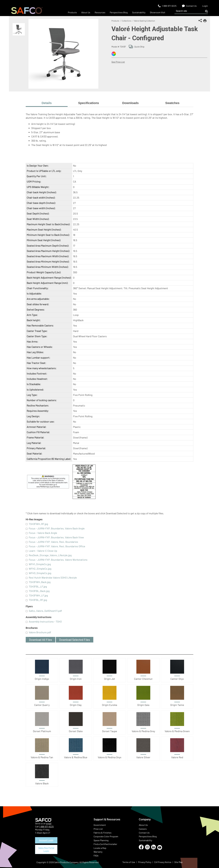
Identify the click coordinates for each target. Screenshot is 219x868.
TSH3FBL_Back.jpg (39, 591)
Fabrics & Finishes (103, 833)
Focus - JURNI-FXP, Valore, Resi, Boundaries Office (57, 546)
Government (100, 825)
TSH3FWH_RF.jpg (38, 524)
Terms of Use (129, 862)
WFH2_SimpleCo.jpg (40, 569)
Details (47, 103)
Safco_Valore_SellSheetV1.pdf (45, 611)
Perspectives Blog (148, 836)
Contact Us (144, 833)
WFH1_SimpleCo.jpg (40, 564)
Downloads (130, 103)
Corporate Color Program (106, 836)
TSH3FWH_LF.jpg (38, 595)
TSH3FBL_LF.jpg (38, 586)
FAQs (96, 856)
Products (115, 21)
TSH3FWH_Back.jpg (40, 582)
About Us (143, 825)
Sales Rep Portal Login (46, 849)
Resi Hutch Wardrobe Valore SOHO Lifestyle (53, 578)
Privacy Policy (145, 862)
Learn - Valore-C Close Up (43, 551)
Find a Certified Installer (105, 844)
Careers (143, 829)
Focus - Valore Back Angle (43, 533)
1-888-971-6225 (46, 826)
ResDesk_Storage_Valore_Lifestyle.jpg (50, 555)
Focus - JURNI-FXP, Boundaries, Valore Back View (56, 537)
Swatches (172, 103)
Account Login (46, 840)
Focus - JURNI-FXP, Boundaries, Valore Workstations (58, 560)
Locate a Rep (100, 848)
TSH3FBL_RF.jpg (38, 600)
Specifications (88, 103)
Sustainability (145, 840)
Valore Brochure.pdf (40, 632)
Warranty (98, 852)
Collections (127, 21)
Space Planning (101, 840)
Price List (98, 829)
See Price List (118, 62)
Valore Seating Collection (144, 21)
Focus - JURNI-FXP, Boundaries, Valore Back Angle (57, 528)
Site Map (178, 862)
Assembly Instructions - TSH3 (45, 622)
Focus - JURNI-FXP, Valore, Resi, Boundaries (53, 542)
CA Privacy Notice (163, 862)
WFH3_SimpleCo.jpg (40, 573)
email (49, 823)
